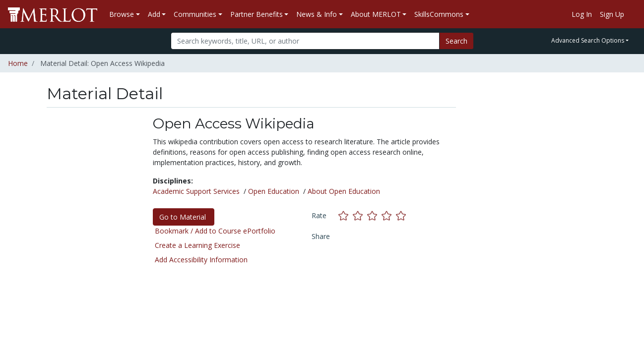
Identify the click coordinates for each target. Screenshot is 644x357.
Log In (582, 14)
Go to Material (184, 217)
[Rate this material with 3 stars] (374, 215)
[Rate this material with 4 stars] (389, 215)
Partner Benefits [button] (257, 14)
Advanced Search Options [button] (588, 40)
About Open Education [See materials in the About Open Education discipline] (344, 191)
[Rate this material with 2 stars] (360, 215)
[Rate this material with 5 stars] (402, 215)
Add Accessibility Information (201, 260)
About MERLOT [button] (376, 14)
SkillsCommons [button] (439, 14)
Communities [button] (195, 14)
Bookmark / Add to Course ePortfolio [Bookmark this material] (215, 231)
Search (456, 41)
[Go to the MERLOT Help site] (632, 14)
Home (18, 63)
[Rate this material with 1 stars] (346, 215)
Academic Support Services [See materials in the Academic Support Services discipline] (196, 191)
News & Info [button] (317, 14)
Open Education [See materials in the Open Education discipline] (274, 191)
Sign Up (612, 14)
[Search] (305, 41)
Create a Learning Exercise (197, 245)
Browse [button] (122, 14)
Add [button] (154, 14)
